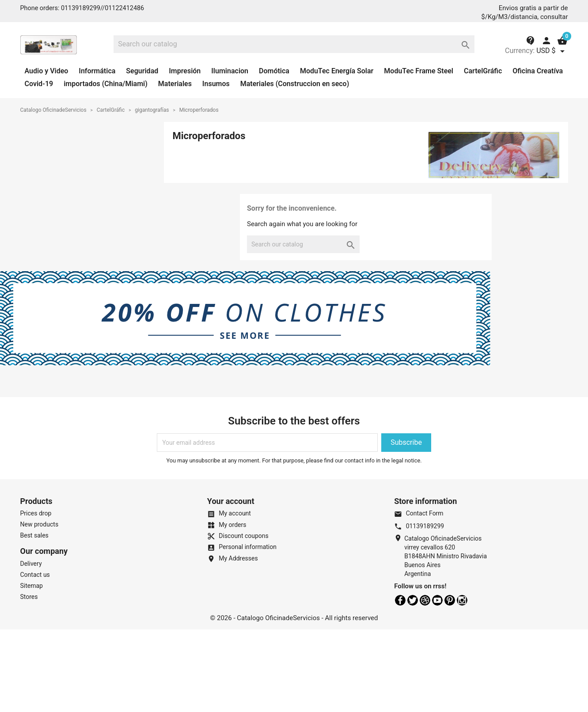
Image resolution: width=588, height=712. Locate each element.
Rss (425, 600)
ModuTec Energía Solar (337, 71)
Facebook (400, 600)
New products (40, 524)
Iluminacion (230, 71)
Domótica (274, 71)
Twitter (413, 600)
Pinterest (450, 600)
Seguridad (142, 71)
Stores (29, 597)
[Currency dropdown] (552, 51)
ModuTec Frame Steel (419, 71)
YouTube (437, 600)
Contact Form (419, 513)
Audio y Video (47, 71)
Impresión (185, 71)
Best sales (34, 535)
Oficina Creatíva (538, 71)
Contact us (35, 575)
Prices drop (36, 513)
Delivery (31, 564)
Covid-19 (39, 84)
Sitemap (32, 586)
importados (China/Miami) (106, 84)
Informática (97, 71)
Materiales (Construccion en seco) (295, 84)
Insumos (216, 84)
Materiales (175, 84)
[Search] (294, 44)
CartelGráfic (483, 71)
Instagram (462, 600)
